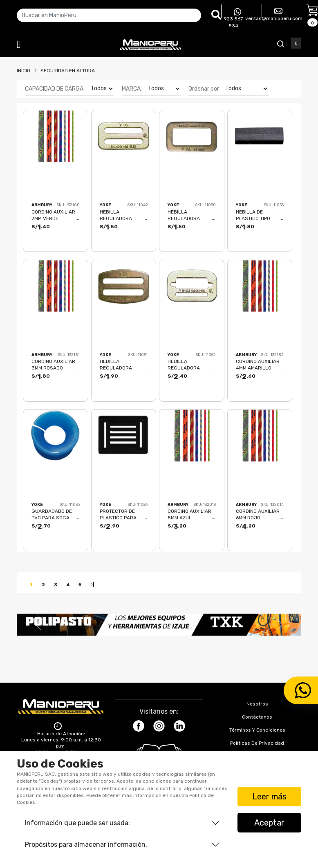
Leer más (269, 797)
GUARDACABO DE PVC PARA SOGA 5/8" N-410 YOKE (52, 514)
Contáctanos (257, 717)
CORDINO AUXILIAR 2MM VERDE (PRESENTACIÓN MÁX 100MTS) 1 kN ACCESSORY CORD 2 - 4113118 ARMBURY (55, 215)
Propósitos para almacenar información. (86, 845)
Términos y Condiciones (257, 730)
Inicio (24, 71)
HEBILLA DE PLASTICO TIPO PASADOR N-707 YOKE (254, 215)
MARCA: (132, 89)
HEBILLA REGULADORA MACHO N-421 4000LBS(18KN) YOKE (118, 364)
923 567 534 (233, 18)
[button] (38, 625)
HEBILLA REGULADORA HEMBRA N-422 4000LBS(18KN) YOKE (186, 215)
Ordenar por (204, 89)
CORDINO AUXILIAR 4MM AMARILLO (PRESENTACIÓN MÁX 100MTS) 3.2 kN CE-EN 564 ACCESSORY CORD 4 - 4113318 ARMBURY (260, 364)
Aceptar (269, 823)
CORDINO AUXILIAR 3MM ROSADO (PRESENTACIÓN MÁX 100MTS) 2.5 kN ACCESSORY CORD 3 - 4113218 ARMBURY (55, 364)
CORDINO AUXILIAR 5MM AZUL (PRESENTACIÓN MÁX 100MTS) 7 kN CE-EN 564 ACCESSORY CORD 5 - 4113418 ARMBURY (191, 514)
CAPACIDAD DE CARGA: (55, 89)
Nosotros (257, 704)
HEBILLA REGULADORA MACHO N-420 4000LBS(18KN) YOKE (118, 215)
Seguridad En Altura (68, 71)
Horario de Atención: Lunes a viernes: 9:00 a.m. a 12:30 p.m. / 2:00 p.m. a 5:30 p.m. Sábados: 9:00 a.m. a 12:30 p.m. (61, 746)
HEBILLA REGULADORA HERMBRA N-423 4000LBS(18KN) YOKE (187, 364)
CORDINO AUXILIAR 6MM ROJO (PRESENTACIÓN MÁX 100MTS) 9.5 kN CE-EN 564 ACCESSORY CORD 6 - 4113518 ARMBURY (260, 514)
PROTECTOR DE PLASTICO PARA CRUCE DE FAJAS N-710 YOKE (123, 514)
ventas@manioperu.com (274, 14)
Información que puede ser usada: (77, 823)
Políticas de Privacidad (257, 743)
